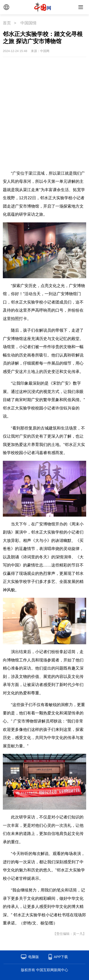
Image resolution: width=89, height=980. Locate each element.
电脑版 (34, 957)
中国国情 (28, 23)
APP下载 (61, 957)
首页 (7, 23)
